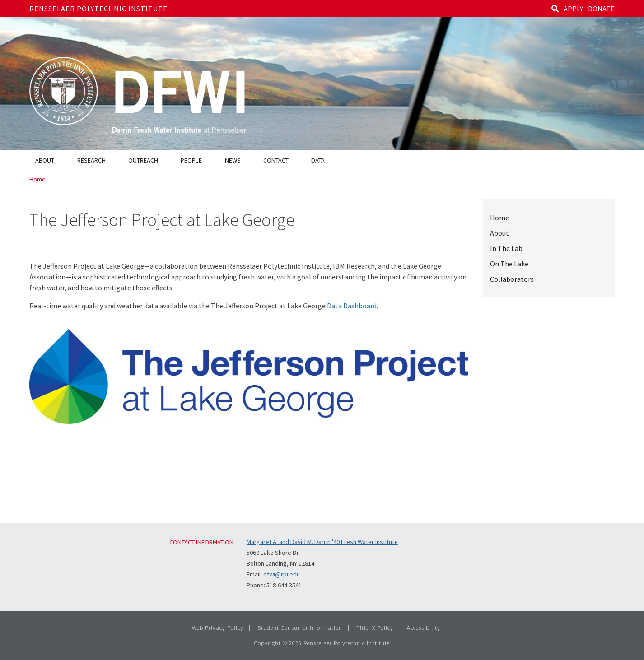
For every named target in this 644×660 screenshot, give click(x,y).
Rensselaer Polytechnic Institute (98, 9)
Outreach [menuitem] (143, 160)
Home (37, 179)
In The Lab (506, 248)
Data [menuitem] (318, 160)
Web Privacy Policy (218, 627)
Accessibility (424, 627)
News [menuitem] (233, 160)
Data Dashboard (352, 306)
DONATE (601, 9)
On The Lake (509, 264)
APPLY (573, 9)
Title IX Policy (375, 627)
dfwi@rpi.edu (282, 574)
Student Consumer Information (300, 627)
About (499, 233)
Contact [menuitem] (276, 160)
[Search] (555, 9)
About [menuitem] (45, 160)
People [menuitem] (191, 160)
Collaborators (512, 279)
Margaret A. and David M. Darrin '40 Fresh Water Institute (322, 542)
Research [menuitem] (91, 160)
